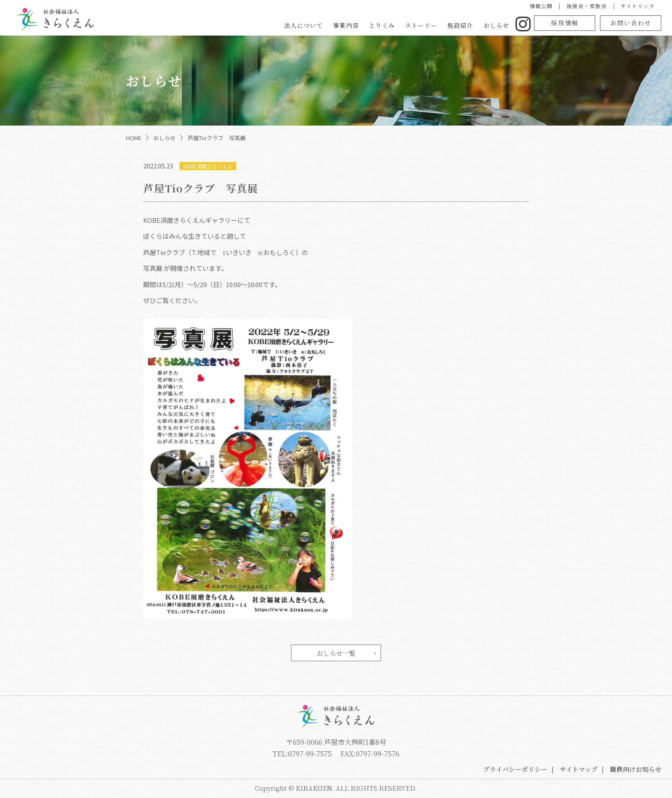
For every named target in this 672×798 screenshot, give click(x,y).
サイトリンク (638, 6)
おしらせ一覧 (336, 653)
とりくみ (382, 25)
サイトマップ (579, 769)
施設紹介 (460, 25)
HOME (134, 138)
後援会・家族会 (587, 6)
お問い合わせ (631, 23)
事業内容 (346, 25)
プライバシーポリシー (515, 769)
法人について (303, 25)
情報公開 (541, 6)
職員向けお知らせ (636, 769)
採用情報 (565, 23)
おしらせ (496, 25)
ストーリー (421, 25)
